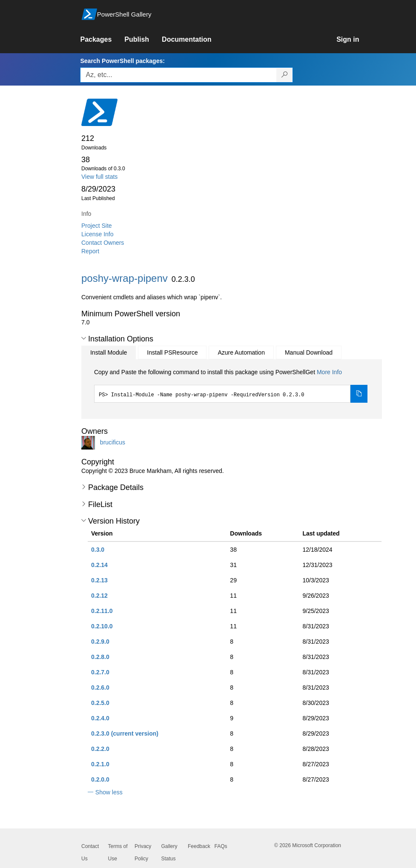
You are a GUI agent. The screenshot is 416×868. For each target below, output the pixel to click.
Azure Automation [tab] (241, 352)
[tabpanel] (231, 385)
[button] (84, 338)
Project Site (97, 226)
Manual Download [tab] (309, 352)
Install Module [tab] (109, 352)
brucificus (113, 442)
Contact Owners (103, 243)
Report (90, 251)
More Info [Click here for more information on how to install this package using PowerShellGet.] (329, 372)
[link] (102, 40)
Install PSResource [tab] (172, 352)
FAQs (221, 846)
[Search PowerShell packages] (285, 75)
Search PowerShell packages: (122, 61)
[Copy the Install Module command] (359, 394)
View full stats (99, 177)
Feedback (199, 846)
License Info (98, 234)
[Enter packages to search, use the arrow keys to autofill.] (178, 75)
